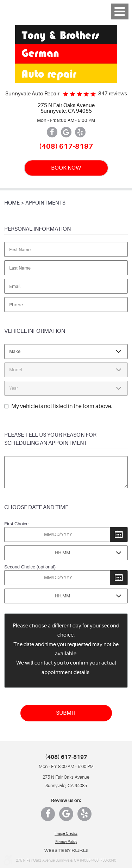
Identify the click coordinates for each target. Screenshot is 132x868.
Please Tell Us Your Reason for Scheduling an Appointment (50, 439)
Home (12, 203)
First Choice (16, 524)
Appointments (45, 203)
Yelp (80, 132)
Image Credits (66, 834)
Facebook (52, 132)
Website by (66, 851)
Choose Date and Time (36, 507)
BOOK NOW (66, 168)
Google (66, 132)
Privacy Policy (66, 842)
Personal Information (37, 229)
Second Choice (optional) (30, 567)
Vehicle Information (35, 331)
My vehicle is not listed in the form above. (62, 406)
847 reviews (113, 94)
